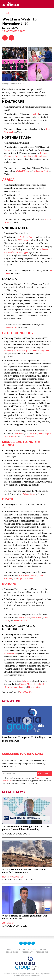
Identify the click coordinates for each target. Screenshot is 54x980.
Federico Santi (20, 620)
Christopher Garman (28, 575)
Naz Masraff (37, 617)
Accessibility (28, 952)
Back (8, 13)
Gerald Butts (34, 687)
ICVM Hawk (36, 975)
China (7, 150)
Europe (9, 584)
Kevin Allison (31, 433)
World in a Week (26, 692)
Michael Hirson (23, 171)
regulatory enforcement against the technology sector (28, 350)
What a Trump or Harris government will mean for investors (24, 917)
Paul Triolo (19, 433)
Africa (8, 179)
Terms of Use (7, 781)
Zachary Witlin (11, 328)
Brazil (8, 499)
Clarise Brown (28, 436)
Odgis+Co (28, 975)
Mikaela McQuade (27, 684)
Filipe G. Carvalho (25, 578)
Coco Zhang (18, 687)
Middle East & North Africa (21, 443)
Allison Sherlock (41, 171)
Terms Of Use (42, 952)
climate (26, 681)
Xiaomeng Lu (45, 433)
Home (10, 949)
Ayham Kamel (29, 494)
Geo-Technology (18, 333)
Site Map (43, 949)
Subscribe (32, 949)
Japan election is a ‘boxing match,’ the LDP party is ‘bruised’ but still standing (25, 828)
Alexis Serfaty (11, 436)
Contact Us (20, 949)
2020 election (24, 240)
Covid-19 (35, 114)
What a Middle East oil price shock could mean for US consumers (24, 871)
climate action (11, 654)
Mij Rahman (25, 617)
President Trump (27, 237)
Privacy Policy (40, 778)
